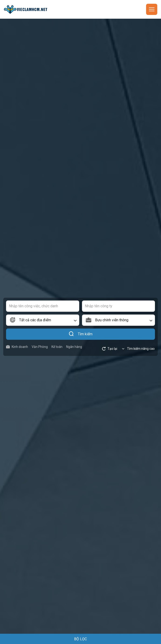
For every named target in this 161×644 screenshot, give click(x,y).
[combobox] (43, 320)
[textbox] (43, 320)
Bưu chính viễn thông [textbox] (112, 320)
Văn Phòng (40, 347)
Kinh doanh (17, 347)
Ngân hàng (74, 347)
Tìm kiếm (80, 334)
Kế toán (57, 347)
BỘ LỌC (80, 639)
